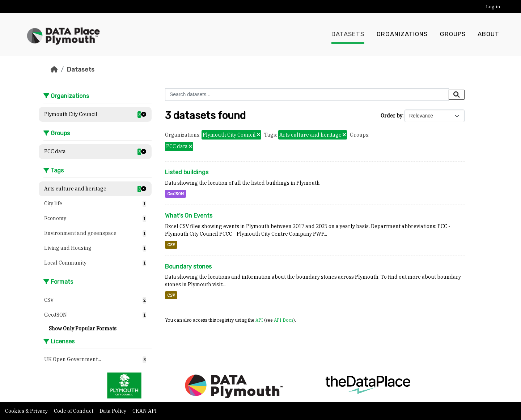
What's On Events (189, 216)
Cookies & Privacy (27, 411)
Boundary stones (188, 267)
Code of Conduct (74, 411)
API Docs (284, 320)
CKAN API (145, 411)
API (259, 320)
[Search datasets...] (307, 95)
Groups (453, 34)
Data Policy (113, 411)
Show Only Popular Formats (83, 329)
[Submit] (457, 95)
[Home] (54, 69)
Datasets (348, 34)
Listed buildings (187, 172)
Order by (391, 116)
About (488, 34)
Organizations (402, 34)
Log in (493, 7)
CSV (171, 245)
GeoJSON (175, 194)
